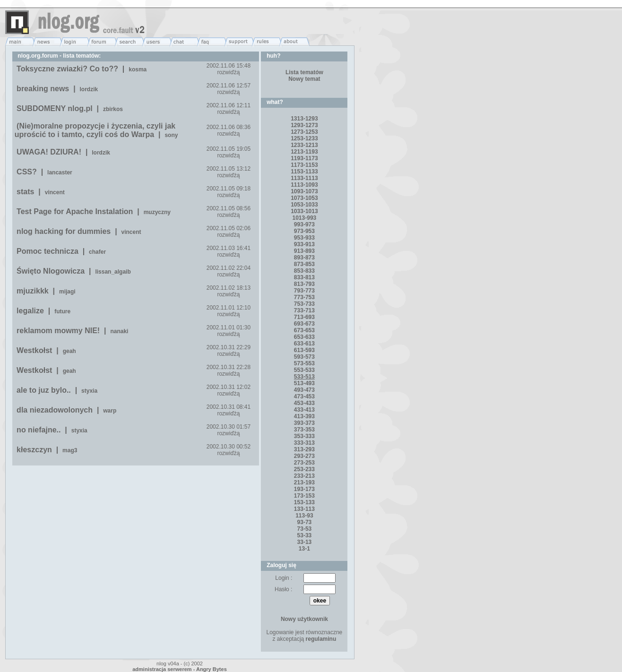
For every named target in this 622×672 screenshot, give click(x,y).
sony (171, 135)
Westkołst (34, 350)
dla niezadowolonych (55, 410)
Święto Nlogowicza (51, 271)
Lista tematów (304, 72)
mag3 (70, 450)
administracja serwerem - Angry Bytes (180, 669)
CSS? (27, 172)
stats (25, 192)
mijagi (67, 292)
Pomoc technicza (48, 251)
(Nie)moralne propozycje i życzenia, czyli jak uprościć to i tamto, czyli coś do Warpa (95, 130)
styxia (89, 391)
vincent (55, 192)
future (62, 311)
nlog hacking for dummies (64, 231)
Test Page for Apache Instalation (75, 211)
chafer (97, 252)
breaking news (43, 89)
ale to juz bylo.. (44, 390)
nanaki (119, 331)
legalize (30, 311)
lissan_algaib (113, 272)
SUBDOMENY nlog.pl (55, 108)
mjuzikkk (33, 291)
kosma (138, 69)
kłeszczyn (34, 450)
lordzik (89, 89)
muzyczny (157, 212)
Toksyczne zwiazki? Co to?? (67, 69)
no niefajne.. (39, 430)
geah (69, 351)
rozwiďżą (228, 72)
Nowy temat (304, 79)
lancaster (60, 172)
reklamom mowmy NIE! (58, 331)
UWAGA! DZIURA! (49, 152)
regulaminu (321, 639)
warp (110, 411)
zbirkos (113, 109)
